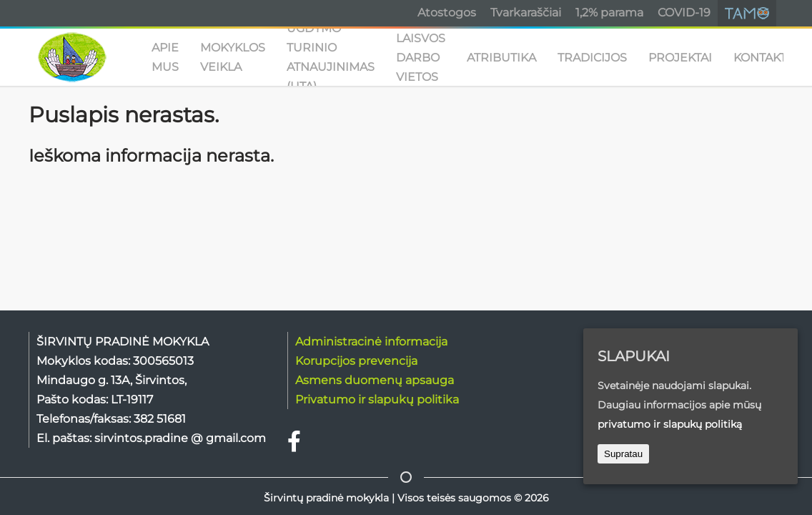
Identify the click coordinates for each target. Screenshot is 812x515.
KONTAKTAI (765, 58)
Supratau (623, 454)
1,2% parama (609, 13)
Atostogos (447, 13)
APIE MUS (165, 57)
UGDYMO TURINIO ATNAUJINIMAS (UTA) (331, 57)
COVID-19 (684, 13)
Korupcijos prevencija (356, 361)
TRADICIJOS (592, 58)
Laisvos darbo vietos (421, 57)
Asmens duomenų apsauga (375, 380)
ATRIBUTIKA (501, 58)
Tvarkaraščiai (526, 13)
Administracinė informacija (371, 342)
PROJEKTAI (680, 58)
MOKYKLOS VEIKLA (233, 57)
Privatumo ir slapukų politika (377, 399)
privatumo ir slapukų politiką (670, 424)
